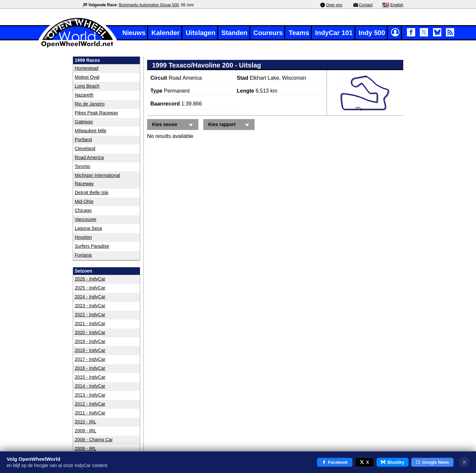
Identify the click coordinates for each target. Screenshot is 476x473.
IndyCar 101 (334, 33)
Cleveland (85, 149)
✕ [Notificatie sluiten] (464, 462)
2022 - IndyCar (90, 315)
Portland (83, 140)
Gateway (84, 122)
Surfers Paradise (92, 246)
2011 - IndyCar (90, 413)
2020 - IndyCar (90, 332)
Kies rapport (230, 125)
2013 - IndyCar (90, 395)
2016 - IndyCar (90, 368)
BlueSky (392, 462)
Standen (235, 33)
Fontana (83, 255)
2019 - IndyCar (90, 341)
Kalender (166, 33)
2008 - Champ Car (94, 440)
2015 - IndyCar (90, 377)
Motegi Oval (87, 77)
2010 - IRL (85, 422)
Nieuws (134, 33)
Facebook (335, 462)
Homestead (87, 68)
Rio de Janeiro (90, 104)
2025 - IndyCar (90, 288)
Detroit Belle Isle (92, 193)
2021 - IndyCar (90, 323)
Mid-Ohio (84, 201)
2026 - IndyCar (90, 279)
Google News (433, 462)
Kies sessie (174, 125)
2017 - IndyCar (90, 359)
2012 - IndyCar (90, 404)
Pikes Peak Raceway (97, 113)
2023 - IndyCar (90, 306)
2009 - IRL (85, 431)
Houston (83, 237)
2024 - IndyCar (90, 297)
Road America (89, 157)
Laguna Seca (88, 228)
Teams (299, 33)
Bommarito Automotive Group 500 (149, 5)
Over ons (334, 5)
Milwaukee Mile (91, 131)
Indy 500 (372, 33)
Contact (366, 5)
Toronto (82, 166)
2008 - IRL (85, 449)
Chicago (83, 210)
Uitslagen (201, 33)
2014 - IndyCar (90, 386)
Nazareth (84, 95)
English (397, 5)
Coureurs (268, 33)
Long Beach (87, 86)
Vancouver (86, 219)
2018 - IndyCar (90, 350)
